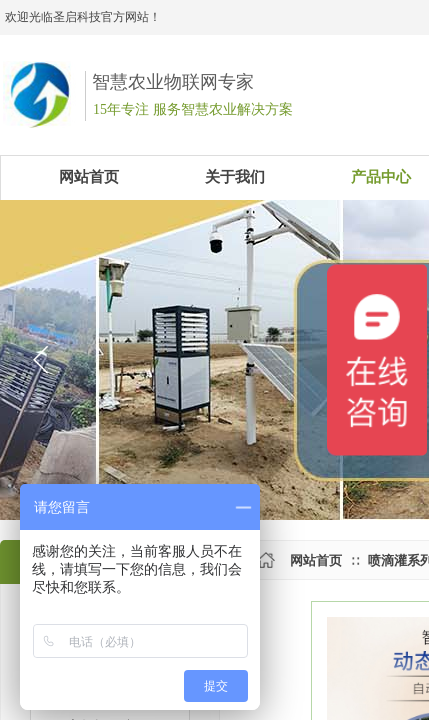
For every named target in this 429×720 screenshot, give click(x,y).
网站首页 (316, 560)
